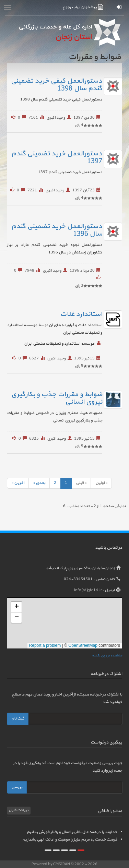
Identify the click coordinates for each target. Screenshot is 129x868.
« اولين (101, 483)
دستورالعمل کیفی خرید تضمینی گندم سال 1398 (56, 85)
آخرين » (18, 483)
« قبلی (81, 483)
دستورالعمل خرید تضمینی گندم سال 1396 (57, 230)
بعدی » (39, 483)
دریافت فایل (19, 810)
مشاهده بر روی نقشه (107, 656)
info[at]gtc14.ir (88, 590)
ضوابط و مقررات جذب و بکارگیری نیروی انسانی (57, 398)
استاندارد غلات (81, 314)
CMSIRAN (62, 864)
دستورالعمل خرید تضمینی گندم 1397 (57, 157)
